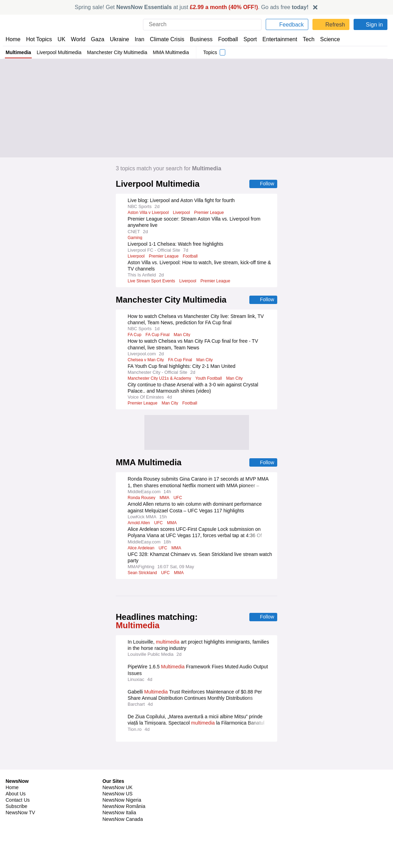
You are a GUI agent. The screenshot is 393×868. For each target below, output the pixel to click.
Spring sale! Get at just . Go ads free (192, 7)
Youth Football (211, 379)
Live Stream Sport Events (152, 281)
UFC (178, 499)
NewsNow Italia (119, 794)
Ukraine (117, 39)
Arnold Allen (139, 524)
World (78, 39)
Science (325, 39)
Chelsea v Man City (146, 361)
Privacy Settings (314, 794)
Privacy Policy (311, 769)
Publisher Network (220, 769)
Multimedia (19, 52)
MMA (165, 499)
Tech (304, 39)
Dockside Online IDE (221, 788)
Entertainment (276, 39)
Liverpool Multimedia (61, 52)
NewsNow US (117, 776)
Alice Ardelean (142, 549)
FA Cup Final (156, 335)
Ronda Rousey (142, 499)
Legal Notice (309, 782)
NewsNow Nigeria (122, 782)
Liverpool (183, 213)
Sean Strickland (143, 574)
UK (61, 39)
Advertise (210, 776)
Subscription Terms (318, 788)
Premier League (210, 213)
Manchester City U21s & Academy (161, 379)
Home (13, 39)
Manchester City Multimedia (120, 52)
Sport (247, 39)
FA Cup (134, 335)
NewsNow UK (117, 769)
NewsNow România (124, 788)
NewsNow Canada (123, 801)
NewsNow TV (20, 794)
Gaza (96, 39)
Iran (136, 39)
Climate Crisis (164, 39)
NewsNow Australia (124, 807)
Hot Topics (39, 39)
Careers (208, 782)
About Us (16, 776)
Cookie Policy (311, 776)
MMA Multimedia (175, 52)
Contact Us (18, 782)
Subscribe (17, 788)
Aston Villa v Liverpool (149, 213)
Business (198, 39)
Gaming (135, 238)
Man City (180, 335)
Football (225, 39)
